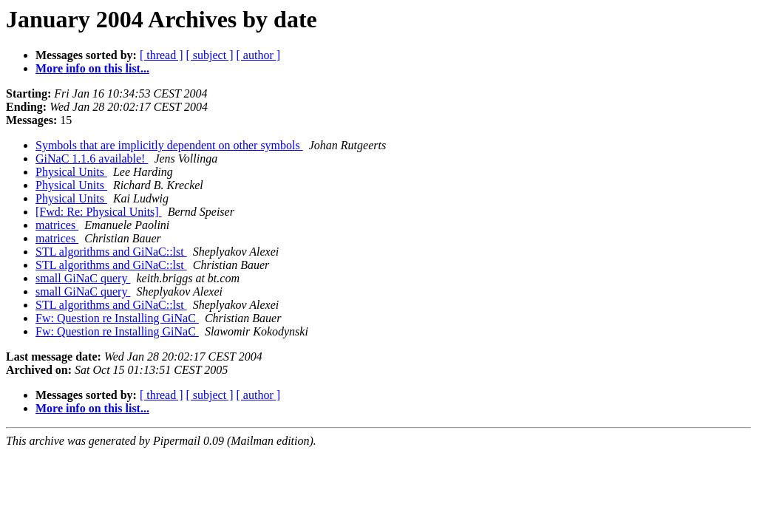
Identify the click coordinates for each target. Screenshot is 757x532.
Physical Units (71, 172)
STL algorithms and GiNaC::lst (111, 252)
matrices (57, 225)
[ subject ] (210, 55)
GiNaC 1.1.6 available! (92, 158)
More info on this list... (92, 68)
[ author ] (259, 55)
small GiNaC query (83, 278)
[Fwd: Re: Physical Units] (99, 212)
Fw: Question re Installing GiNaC (117, 318)
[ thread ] (162, 55)
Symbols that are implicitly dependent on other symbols (169, 145)
